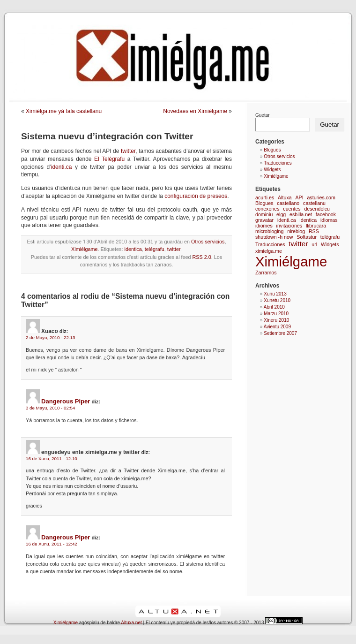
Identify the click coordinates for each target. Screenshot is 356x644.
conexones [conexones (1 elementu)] (267, 209)
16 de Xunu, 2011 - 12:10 (52, 458)
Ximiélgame (84, 249)
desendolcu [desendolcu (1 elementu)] (317, 209)
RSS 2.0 (202, 257)
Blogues (272, 150)
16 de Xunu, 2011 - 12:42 (52, 544)
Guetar (263, 115)
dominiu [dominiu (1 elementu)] (264, 214)
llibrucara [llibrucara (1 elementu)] (316, 226)
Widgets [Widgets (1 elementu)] (330, 244)
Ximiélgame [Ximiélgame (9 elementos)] (291, 261)
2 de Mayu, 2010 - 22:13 (50, 337)
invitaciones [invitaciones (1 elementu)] (289, 226)
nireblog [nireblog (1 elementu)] (296, 231)
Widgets (272, 170)
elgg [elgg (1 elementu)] (281, 214)
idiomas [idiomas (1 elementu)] (329, 220)
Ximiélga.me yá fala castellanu (64, 111)
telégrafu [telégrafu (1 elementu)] (330, 237)
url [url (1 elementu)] (314, 244)
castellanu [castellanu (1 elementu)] (314, 203)
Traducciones (278, 163)
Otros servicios (208, 242)
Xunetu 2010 (277, 300)
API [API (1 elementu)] (299, 197)
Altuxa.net (131, 623)
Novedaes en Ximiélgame (195, 111)
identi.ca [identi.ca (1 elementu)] (287, 220)
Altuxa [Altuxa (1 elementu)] (285, 197)
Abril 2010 (274, 307)
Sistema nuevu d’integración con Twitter (107, 136)
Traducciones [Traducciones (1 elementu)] (270, 244)
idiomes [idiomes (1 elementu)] (264, 226)
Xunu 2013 (275, 294)
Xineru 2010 (276, 320)
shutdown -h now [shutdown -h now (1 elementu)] (274, 237)
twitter (128, 151)
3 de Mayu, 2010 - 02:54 (50, 408)
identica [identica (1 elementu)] (308, 220)
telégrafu (155, 249)
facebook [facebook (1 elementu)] (326, 214)
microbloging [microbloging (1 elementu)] (269, 231)
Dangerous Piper (66, 401)
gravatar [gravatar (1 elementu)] (264, 220)
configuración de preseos (196, 196)
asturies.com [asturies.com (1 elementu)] (321, 197)
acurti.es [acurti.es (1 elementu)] (265, 197)
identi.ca (62, 167)
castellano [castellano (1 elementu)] (288, 203)
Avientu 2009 (277, 327)
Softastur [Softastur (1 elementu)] (307, 237)
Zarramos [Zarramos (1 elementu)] (266, 273)
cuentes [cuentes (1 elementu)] (292, 209)
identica (133, 249)
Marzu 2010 (276, 314)
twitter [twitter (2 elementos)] (298, 244)
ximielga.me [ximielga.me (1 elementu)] (269, 251)
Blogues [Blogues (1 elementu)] (264, 203)
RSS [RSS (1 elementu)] (314, 231)
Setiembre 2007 (280, 333)
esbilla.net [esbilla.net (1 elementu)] (301, 214)
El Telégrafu (109, 159)
